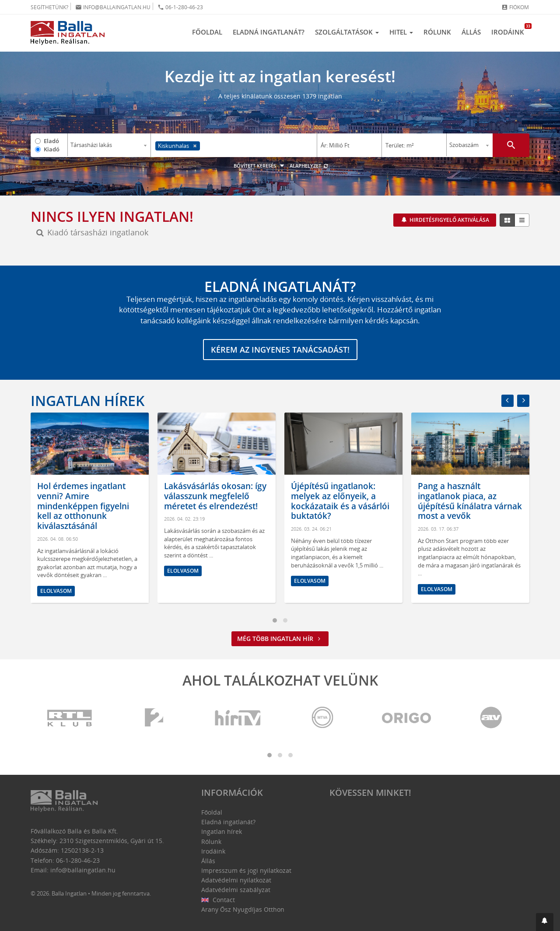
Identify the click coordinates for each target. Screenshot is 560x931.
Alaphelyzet (309, 166)
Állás (471, 32)
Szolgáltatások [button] (347, 32)
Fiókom (515, 7)
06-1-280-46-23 (180, 7)
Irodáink (510, 30)
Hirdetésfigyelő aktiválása (449, 220)
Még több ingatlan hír (280, 639)
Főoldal (207, 32)
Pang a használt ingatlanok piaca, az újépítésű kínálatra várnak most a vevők (470, 501)
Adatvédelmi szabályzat (236, 890)
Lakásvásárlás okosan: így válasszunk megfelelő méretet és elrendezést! (215, 496)
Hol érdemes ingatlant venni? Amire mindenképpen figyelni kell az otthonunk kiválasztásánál (83, 506)
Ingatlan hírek (87, 401)
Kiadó (52, 149)
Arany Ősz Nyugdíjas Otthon (243, 909)
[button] (545, 922)
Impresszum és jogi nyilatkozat (246, 870)
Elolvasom (56, 591)
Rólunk (437, 32)
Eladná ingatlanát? (269, 32)
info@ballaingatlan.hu (113, 7)
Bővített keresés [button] (260, 166)
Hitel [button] (401, 32)
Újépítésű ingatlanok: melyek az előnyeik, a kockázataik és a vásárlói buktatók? (340, 501)
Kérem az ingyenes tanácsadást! (280, 350)
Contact (218, 900)
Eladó (51, 141)
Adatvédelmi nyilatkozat (236, 880)
